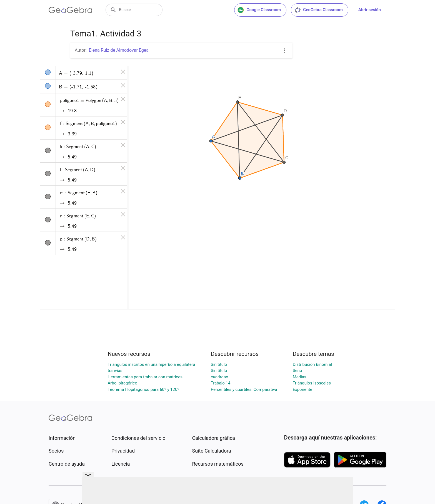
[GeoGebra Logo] (70, 10)
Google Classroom (259, 10)
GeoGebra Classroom (318, 10)
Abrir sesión (370, 10)
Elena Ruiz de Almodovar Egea (119, 50)
